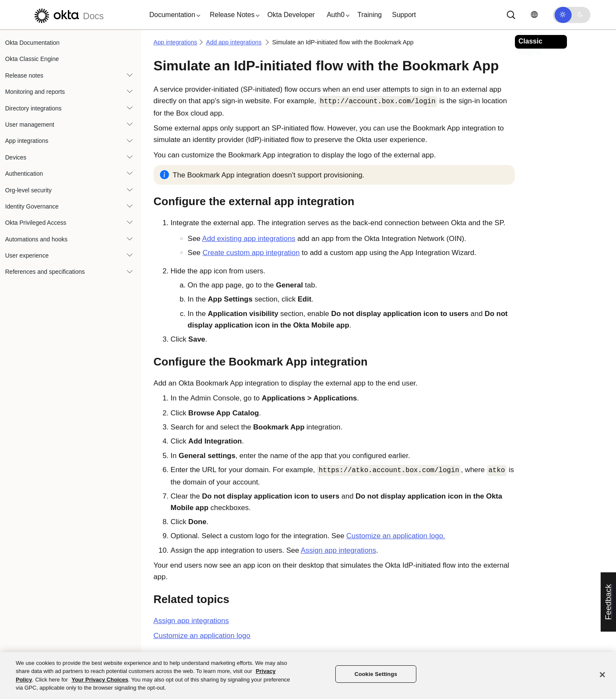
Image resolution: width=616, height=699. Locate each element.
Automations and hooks (36, 239)
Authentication (24, 174)
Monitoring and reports (35, 92)
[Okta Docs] (68, 15)
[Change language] (534, 15)
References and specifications (45, 272)
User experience (27, 255)
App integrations (27, 141)
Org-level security (28, 190)
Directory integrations (33, 108)
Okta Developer (291, 15)
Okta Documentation (32, 43)
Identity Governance (32, 206)
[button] (173, 15)
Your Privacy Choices (100, 680)
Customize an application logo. (396, 536)
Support (404, 15)
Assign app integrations (339, 550)
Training (370, 15)
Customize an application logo (202, 636)
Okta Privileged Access (36, 223)
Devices (16, 157)
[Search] (511, 15)
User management (30, 125)
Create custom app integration (251, 253)
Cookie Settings (376, 674)
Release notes (24, 75)
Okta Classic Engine (32, 59)
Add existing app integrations (249, 239)
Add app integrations (234, 42)
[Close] (602, 675)
